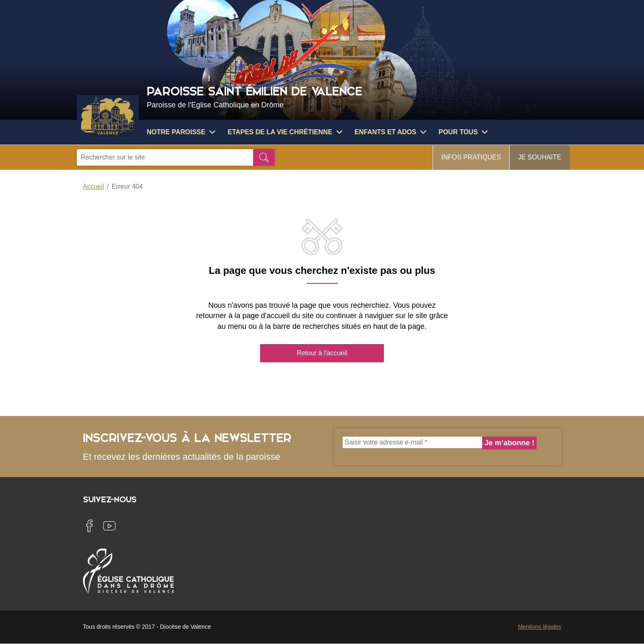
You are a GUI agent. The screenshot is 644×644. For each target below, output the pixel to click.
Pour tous (463, 132)
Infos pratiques (471, 157)
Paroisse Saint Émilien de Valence (356, 96)
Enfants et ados (391, 132)
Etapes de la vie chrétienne (285, 132)
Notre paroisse (181, 132)
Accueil (94, 187)
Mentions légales (539, 627)
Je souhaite (540, 157)
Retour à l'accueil (322, 353)
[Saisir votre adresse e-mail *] (412, 442)
